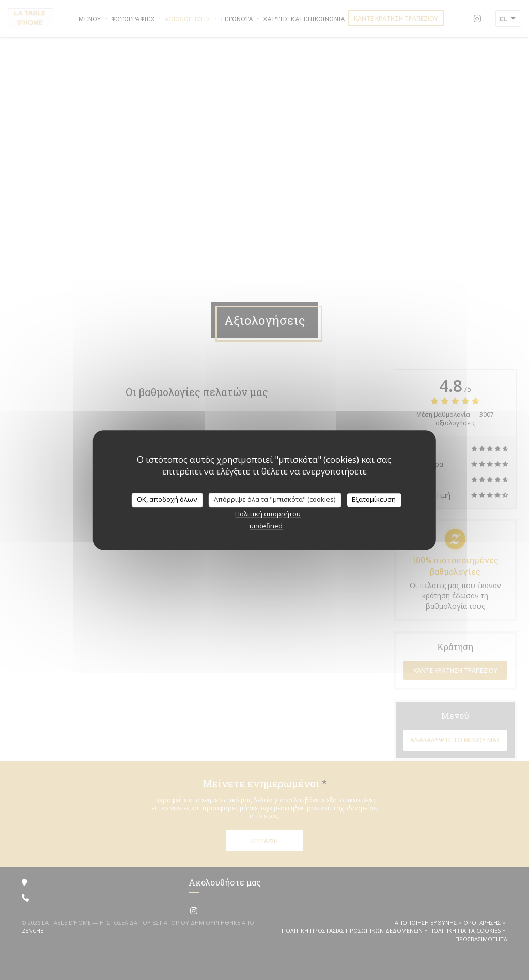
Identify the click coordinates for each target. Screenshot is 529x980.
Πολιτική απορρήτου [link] (268, 514)
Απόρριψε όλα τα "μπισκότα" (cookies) (275, 499)
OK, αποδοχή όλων (167, 499)
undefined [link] (266, 526)
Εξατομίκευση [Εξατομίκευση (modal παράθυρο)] (374, 499)
